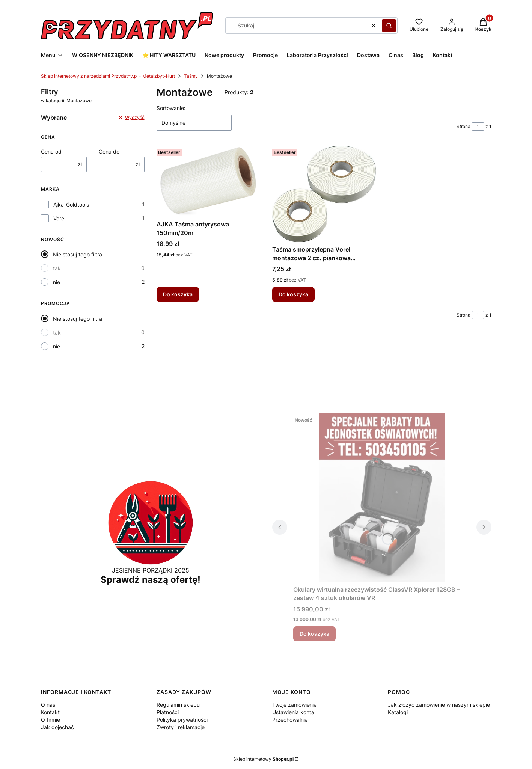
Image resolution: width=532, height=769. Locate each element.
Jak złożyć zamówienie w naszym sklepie (439, 705)
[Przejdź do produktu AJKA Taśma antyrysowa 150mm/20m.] (208, 181)
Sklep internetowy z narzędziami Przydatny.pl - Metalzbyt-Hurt (108, 76)
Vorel (59, 218)
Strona (463, 126)
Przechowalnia (290, 720)
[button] (389, 26)
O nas (48, 705)
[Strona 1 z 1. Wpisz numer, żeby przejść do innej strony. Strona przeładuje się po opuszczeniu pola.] (478, 127)
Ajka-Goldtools (71, 204)
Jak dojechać (57, 727)
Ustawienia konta (293, 712)
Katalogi (398, 712)
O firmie (50, 720)
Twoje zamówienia (295, 705)
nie (57, 282)
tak (57, 268)
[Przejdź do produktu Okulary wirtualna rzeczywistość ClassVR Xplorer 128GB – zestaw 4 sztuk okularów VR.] (382, 498)
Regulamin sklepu (178, 705)
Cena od (51, 152)
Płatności (168, 712)
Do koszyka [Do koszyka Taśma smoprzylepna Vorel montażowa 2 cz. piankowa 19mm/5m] (293, 294)
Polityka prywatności (182, 720)
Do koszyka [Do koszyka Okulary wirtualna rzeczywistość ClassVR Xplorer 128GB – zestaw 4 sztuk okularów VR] (314, 634)
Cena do (109, 152)
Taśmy (191, 76)
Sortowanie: (171, 108)
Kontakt (50, 712)
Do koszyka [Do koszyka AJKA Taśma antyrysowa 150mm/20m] (178, 294)
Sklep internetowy (263, 759)
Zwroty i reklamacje (181, 727)
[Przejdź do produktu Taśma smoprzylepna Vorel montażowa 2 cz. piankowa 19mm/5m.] (324, 194)
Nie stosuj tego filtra (78, 254)
